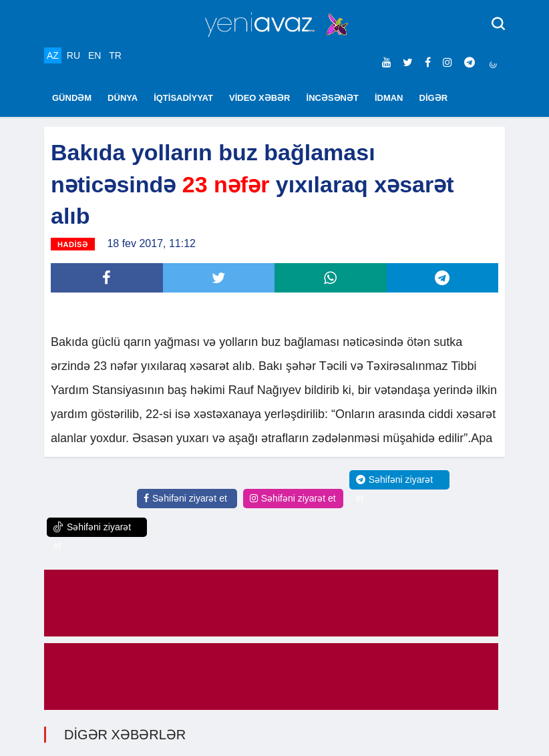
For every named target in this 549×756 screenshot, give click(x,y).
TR (115, 55)
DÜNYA (123, 98)
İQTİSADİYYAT (183, 98)
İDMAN (389, 98)
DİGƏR (434, 98)
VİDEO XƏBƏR (260, 98)
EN (95, 55)
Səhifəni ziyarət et (185, 498)
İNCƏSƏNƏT (333, 98)
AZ (53, 55)
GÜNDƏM (72, 98)
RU (73, 55)
